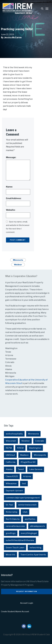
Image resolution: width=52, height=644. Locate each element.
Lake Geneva (36, 469)
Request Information (27, 591)
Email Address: (14, 198)
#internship (12, 512)
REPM (9, 448)
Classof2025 (12, 476)
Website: (11, 210)
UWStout (10, 455)
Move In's (10, 555)
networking (35, 548)
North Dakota (13, 519)
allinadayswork (37, 526)
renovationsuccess (15, 526)
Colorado (40, 441)
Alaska (9, 469)
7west (21, 469)
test (24, 484)
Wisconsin (11, 441)
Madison (24, 455)
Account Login (27, 603)
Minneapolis (40, 455)
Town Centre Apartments (33, 555)
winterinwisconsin (27, 505)
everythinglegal (29, 533)
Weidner (18, 265)
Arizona (27, 476)
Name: (9, 187)
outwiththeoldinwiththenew (20, 540)
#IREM (20, 448)
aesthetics (30, 519)
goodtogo (11, 533)
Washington (35, 448)
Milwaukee (11, 484)
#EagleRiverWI (28, 462)
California (11, 462)
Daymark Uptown (14, 491)
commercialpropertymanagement (23, 498)
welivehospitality (14, 434)
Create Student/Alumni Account (15, 612)
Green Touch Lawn (15, 548)
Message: (11, 157)
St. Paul (9, 505)
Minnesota (18, 260)
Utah (25, 512)
